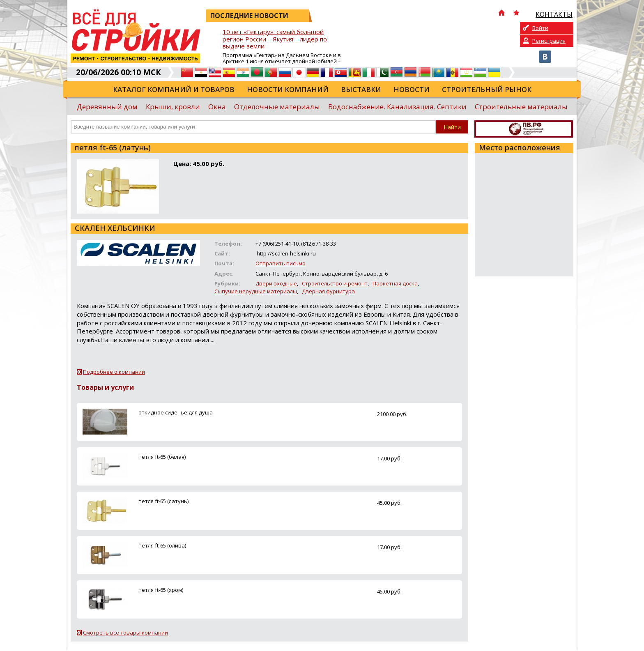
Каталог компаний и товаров (174, 89)
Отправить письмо (281, 263)
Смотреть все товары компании (125, 633)
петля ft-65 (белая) (162, 457)
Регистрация (549, 41)
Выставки (361, 89)
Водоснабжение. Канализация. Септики (397, 107)
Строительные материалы (521, 107)
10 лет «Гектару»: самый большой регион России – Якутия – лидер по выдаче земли (275, 39)
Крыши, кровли (173, 107)
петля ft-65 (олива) (162, 545)
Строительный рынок (487, 89)
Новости (412, 89)
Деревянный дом (107, 107)
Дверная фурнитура (328, 291)
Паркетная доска (395, 283)
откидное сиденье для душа (176, 412)
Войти (540, 28)
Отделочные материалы (277, 107)
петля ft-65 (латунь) (163, 501)
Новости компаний (288, 89)
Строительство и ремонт (335, 283)
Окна (217, 107)
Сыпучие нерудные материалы (256, 291)
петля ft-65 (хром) (161, 590)
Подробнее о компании (114, 372)
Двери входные (276, 283)
